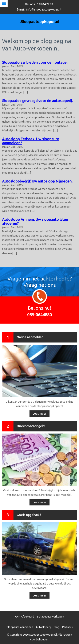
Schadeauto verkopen (50, 616)
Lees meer (39, 414)
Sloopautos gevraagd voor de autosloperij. (37, 101)
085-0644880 (39, 315)
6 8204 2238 (45, 4)
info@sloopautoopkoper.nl (44, 9)
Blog (57, 627)
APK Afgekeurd (25, 616)
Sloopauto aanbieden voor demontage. (35, 62)
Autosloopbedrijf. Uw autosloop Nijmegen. (37, 181)
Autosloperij (43, 627)
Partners (67, 627)
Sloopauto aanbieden (20, 627)
